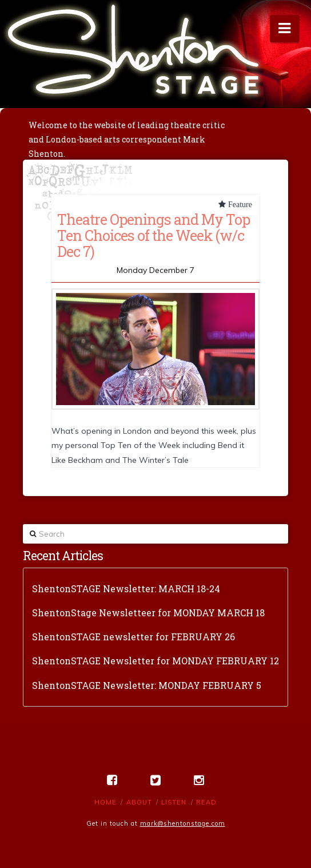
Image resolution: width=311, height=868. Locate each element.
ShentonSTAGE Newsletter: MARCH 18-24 (126, 588)
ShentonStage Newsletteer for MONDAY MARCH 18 (148, 613)
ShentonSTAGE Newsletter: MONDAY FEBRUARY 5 (147, 685)
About (139, 802)
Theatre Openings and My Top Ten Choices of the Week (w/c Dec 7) (153, 235)
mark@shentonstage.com (183, 823)
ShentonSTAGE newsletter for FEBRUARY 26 (133, 637)
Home (105, 802)
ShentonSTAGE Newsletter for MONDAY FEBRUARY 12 (155, 661)
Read (206, 802)
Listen (174, 802)
